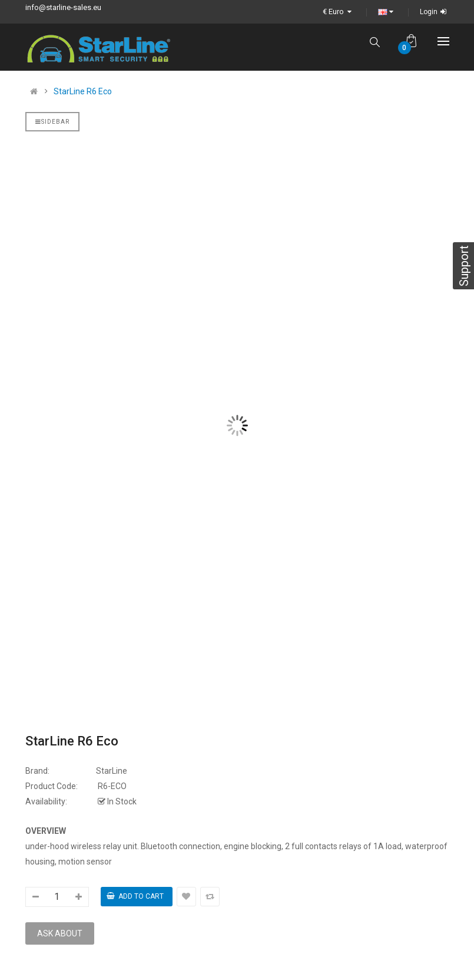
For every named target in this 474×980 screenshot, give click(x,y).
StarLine (112, 771)
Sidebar (52, 122)
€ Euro (339, 11)
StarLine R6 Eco (83, 91)
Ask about (60, 933)
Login (435, 12)
